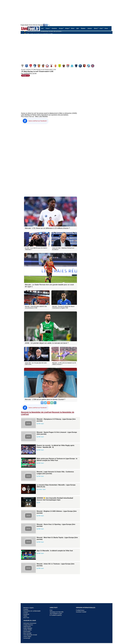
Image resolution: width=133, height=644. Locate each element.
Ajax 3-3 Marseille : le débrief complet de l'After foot (55, 551)
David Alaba (27, 631)
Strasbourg (89, 66)
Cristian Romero (28, 625)
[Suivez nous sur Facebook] (44, 25)
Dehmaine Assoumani (30, 623)
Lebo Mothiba (43, 117)
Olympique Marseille (72, 66)
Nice (64, 66)
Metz (52, 66)
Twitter (25, 616)
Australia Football (81, 612)
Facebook (26, 614)
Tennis (31, 25)
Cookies (26, 609)
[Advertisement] (67, 48)
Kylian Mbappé (28, 628)
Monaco (56, 66)
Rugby (22, 25)
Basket (27, 25)
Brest (31, 66)
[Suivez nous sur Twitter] (47, 25)
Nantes (60, 66)
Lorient (43, 66)
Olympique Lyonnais (68, 66)
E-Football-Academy (56, 615)
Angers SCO (23, 66)
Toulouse (93, 66)
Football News (80, 610)
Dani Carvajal (27, 633)
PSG (80, 66)
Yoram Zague (27, 636)
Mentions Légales (29, 608)
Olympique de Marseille (57, 612)
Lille (47, 66)
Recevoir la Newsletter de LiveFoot (36, 412)
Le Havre (35, 66)
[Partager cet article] (26, 75)
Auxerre (27, 66)
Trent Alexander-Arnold (30, 635)
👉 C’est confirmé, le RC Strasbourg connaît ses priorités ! (43, 33)
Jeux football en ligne (56, 614)
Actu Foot (26, 618)
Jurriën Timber (28, 630)
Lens (39, 66)
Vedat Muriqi (27, 627)
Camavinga (27, 638)
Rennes (85, 66)
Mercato (35, 25)
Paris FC (76, 66)
